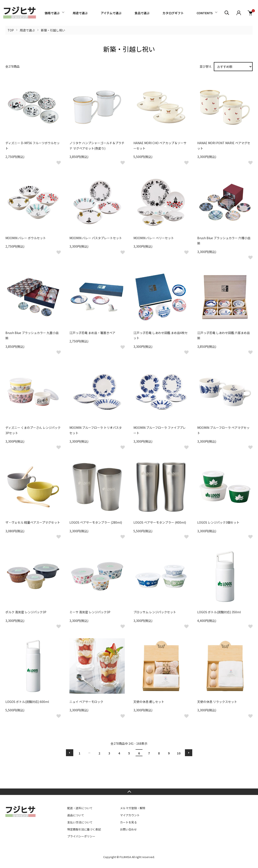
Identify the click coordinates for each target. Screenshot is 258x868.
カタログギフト (173, 13)
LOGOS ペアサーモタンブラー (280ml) (96, 522)
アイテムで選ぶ (111, 13)
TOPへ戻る (129, 792)
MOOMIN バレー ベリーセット (154, 238)
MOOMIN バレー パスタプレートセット (96, 238)
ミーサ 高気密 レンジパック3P (90, 612)
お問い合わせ (128, 829)
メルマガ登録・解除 (133, 808)
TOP (11, 30)
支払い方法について (80, 822)
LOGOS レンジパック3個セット (218, 522)
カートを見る (128, 822)
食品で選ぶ (142, 13)
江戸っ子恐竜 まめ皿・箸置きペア (92, 333)
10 (179, 753)
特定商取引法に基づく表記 (84, 829)
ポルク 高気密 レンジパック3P (26, 612)
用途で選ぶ (80, 13)
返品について (76, 815)
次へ (189, 753)
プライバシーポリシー (81, 836)
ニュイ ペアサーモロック (86, 702)
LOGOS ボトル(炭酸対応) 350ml (219, 612)
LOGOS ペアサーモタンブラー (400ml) (160, 522)
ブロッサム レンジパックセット (155, 612)
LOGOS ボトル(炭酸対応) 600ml (27, 702)
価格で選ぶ (52, 13)
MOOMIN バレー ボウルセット (26, 238)
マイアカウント (130, 815)
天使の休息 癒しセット (149, 702)
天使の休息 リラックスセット (217, 702)
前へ (70, 753)
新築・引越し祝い (53, 30)
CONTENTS (205, 13)
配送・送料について (80, 808)
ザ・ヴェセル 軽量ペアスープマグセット (33, 522)
